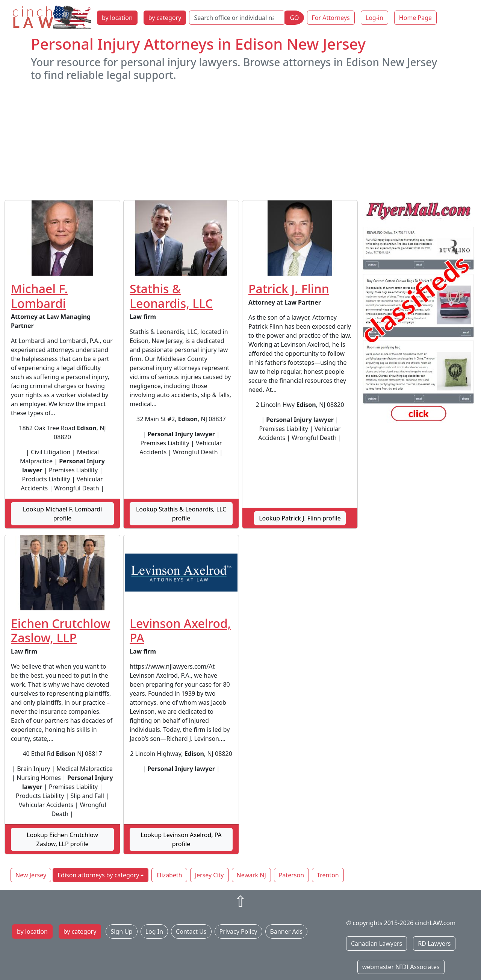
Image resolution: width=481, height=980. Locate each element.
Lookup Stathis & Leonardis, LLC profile (181, 514)
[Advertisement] (240, 141)
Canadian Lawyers (377, 944)
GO (294, 18)
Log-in (374, 18)
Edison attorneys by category (98, 875)
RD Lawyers (434, 944)
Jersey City (209, 875)
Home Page (415, 18)
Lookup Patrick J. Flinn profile (300, 518)
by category (165, 18)
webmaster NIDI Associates (401, 967)
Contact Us (191, 931)
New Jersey (31, 875)
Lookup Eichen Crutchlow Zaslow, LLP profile (62, 839)
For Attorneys (331, 18)
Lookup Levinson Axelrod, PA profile (181, 839)
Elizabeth (169, 875)
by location (117, 18)
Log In (154, 931)
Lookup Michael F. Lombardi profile (63, 514)
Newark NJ (251, 875)
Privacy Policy (238, 931)
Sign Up (121, 931)
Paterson (291, 875)
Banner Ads (287, 931)
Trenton (328, 875)
